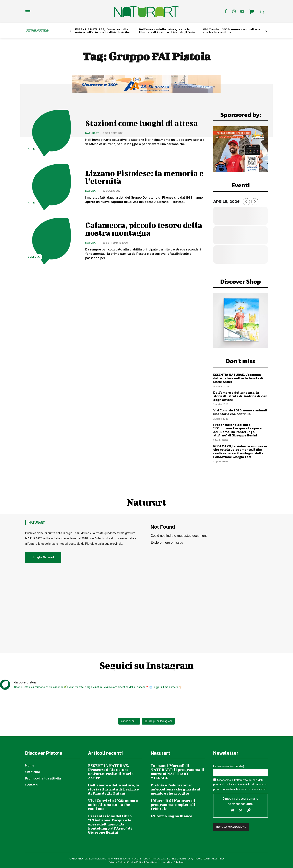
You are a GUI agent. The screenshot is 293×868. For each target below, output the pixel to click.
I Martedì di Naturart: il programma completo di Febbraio (173, 805)
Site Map (179, 862)
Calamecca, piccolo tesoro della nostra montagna (144, 229)
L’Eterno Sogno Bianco (171, 816)
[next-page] (266, 31)
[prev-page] (71, 31)
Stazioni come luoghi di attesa (142, 123)
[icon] (251, 12)
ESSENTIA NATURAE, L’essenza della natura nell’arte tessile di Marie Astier (103, 31)
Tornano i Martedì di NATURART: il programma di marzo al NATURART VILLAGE (178, 772)
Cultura (34, 257)
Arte (31, 149)
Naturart (92, 133)
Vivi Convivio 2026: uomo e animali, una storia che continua (232, 31)
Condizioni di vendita (159, 862)
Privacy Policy (117, 862)
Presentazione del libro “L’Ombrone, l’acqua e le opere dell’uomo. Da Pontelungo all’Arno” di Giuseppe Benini (237, 430)
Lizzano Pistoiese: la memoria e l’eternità (144, 177)
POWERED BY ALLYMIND (209, 859)
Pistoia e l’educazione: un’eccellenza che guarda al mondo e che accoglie (175, 789)
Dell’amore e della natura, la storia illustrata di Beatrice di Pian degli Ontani (168, 31)
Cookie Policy (135, 862)
